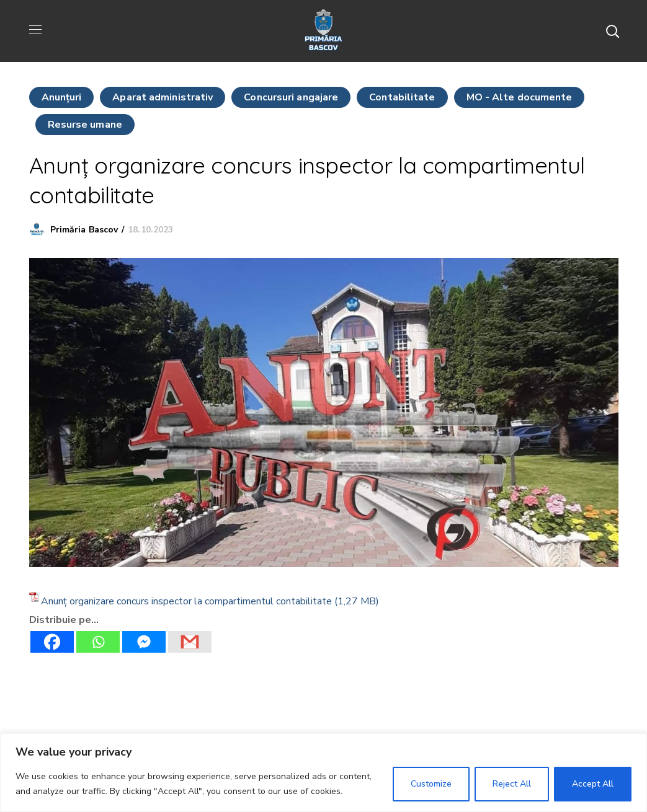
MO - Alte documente (520, 97)
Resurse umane (85, 125)
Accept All (593, 784)
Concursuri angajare (291, 97)
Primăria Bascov (84, 230)
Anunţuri (62, 97)
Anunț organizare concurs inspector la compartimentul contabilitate (186, 601)
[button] (612, 31)
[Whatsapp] (98, 642)
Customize (431, 784)
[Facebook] (52, 642)
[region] (323, 773)
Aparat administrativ (163, 97)
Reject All (512, 784)
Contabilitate (402, 97)
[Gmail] (190, 642)
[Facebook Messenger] (144, 642)
